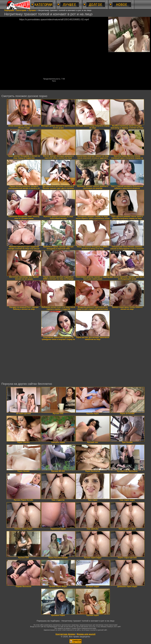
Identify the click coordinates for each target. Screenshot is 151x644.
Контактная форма (65, 634)
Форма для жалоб (86, 634)
